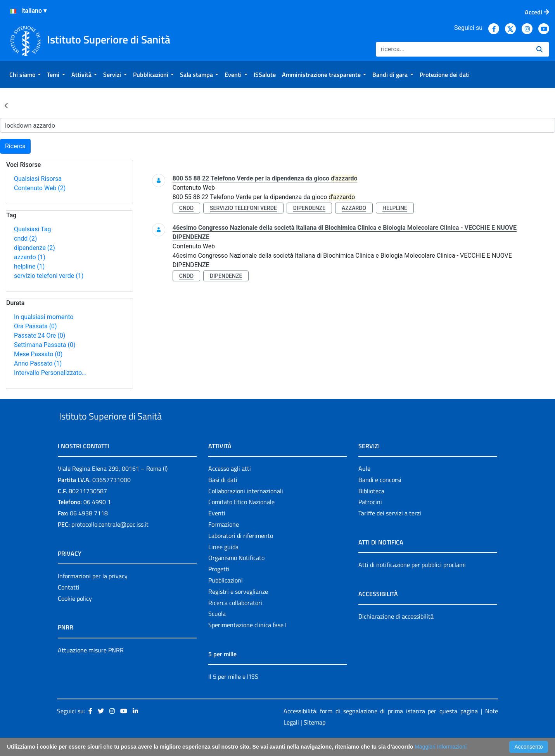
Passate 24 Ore (40, 336)
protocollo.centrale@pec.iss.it (110, 542)
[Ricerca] (453, 49)
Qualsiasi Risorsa (38, 179)
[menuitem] (25, 75)
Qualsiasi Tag (32, 229)
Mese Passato (38, 354)
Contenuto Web (40, 188)
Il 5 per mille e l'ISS (233, 694)
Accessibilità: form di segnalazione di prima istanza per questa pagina (381, 729)
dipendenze (35, 248)
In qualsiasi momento (44, 317)
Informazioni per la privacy (93, 594)
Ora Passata (35, 326)
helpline (29, 266)
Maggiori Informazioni (441, 747)
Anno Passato (38, 363)
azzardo (30, 257)
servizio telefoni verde (49, 276)
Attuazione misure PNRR (91, 668)
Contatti (69, 605)
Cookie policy (75, 616)
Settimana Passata (45, 345)
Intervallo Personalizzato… (50, 373)
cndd (25, 238)
